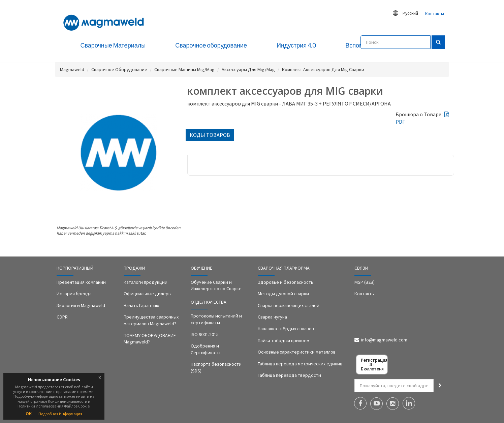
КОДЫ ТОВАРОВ (210, 135)
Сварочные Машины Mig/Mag (184, 69)
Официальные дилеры (148, 294)
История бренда (74, 294)
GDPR (62, 317)
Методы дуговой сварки (283, 294)
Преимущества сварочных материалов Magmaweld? (151, 320)
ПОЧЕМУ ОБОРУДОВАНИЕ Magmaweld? (150, 339)
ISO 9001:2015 (205, 334)
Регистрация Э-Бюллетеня (374, 365)
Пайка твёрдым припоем (283, 340)
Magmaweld (72, 69)
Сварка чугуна (272, 317)
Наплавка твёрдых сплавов (286, 329)
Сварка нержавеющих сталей (289, 305)
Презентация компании (81, 282)
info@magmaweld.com (384, 340)
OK (29, 414)
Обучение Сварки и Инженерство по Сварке (216, 285)
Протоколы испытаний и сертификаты (216, 319)
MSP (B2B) (365, 282)
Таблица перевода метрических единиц (300, 364)
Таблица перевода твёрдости (289, 375)
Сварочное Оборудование (119, 69)
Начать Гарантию (141, 305)
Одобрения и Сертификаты (206, 349)
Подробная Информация (60, 414)
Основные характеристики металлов (297, 352)
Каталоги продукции (146, 282)
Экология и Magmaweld (81, 305)
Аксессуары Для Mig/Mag (248, 69)
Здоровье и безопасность (286, 282)
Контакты (435, 14)
